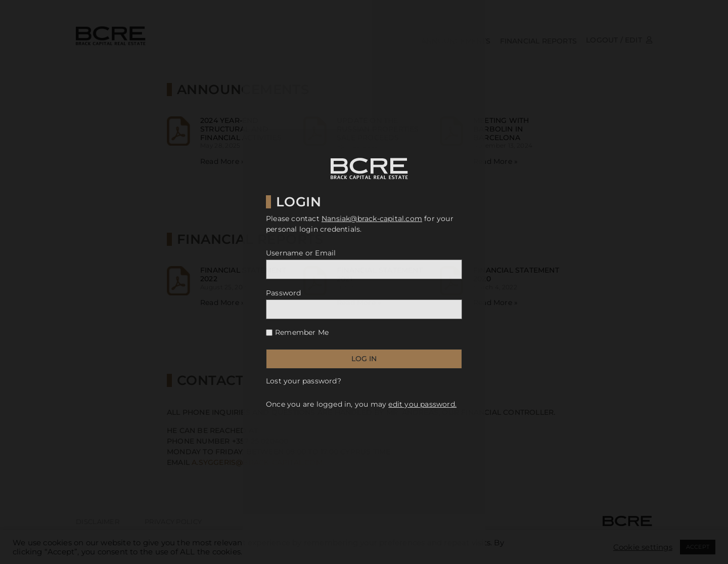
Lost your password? (304, 381)
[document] (364, 282)
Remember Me (302, 332)
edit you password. (422, 404)
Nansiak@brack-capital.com (372, 219)
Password (284, 293)
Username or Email (301, 253)
